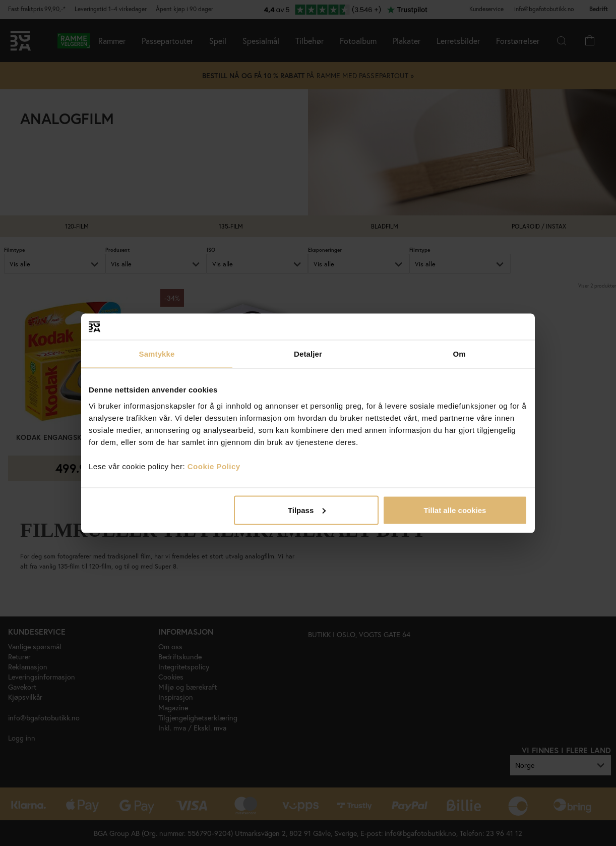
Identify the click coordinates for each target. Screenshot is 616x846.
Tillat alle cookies (455, 510)
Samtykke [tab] (157, 354)
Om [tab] (459, 354)
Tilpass (307, 510)
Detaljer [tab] (308, 354)
